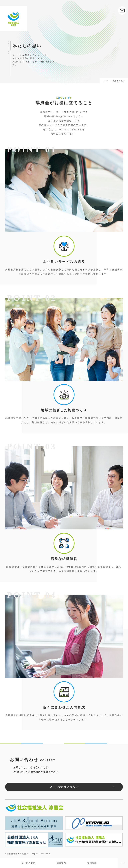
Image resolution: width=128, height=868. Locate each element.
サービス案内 (28, 863)
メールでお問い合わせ (64, 787)
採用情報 (92, 863)
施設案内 (61, 863)
